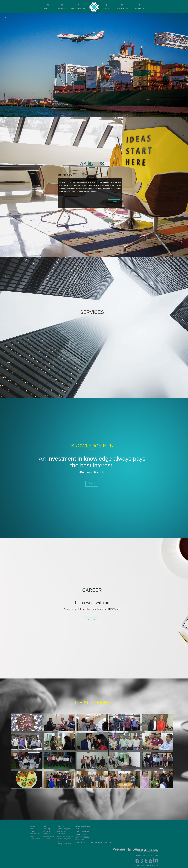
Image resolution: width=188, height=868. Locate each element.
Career (106, 8)
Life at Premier (122, 8)
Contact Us (139, 8)
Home (94, 7)
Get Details (92, 620)
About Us (48, 8)
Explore (114, 202)
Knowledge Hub (78, 8)
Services (62, 8)
